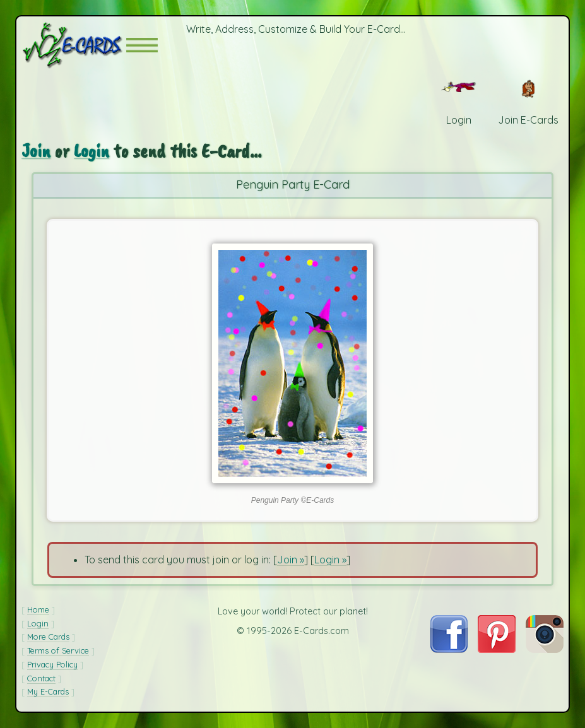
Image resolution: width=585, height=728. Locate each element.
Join (36, 150)
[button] (142, 45)
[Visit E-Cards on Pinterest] (497, 649)
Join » (291, 560)
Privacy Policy (52, 664)
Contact (41, 678)
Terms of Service (58, 650)
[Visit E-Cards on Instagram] (545, 649)
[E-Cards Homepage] (74, 45)
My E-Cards (48, 691)
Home (38, 609)
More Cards (48, 637)
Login (92, 150)
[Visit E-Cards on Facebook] (449, 649)
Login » (330, 560)
